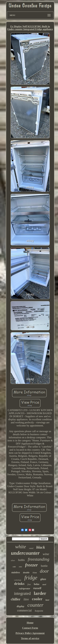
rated (31, 548)
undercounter (25, 553)
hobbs (21, 560)
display (20, 606)
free (29, 584)
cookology (18, 580)
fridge (31, 578)
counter (35, 605)
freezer (31, 565)
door (44, 571)
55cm (35, 573)
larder (40, 593)
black (41, 547)
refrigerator (25, 589)
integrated (22, 593)
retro (20, 567)
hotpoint (39, 611)
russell (37, 588)
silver (13, 560)
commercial (24, 610)
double (26, 572)
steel (44, 584)
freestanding (39, 559)
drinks (19, 584)
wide (14, 567)
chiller (16, 599)
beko (37, 584)
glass (43, 579)
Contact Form (30, 628)
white (20, 547)
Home (30, 623)
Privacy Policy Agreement (30, 633)
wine (46, 554)
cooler (37, 599)
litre (26, 599)
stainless (16, 572)
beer (47, 600)
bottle (44, 566)
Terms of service (30, 638)
